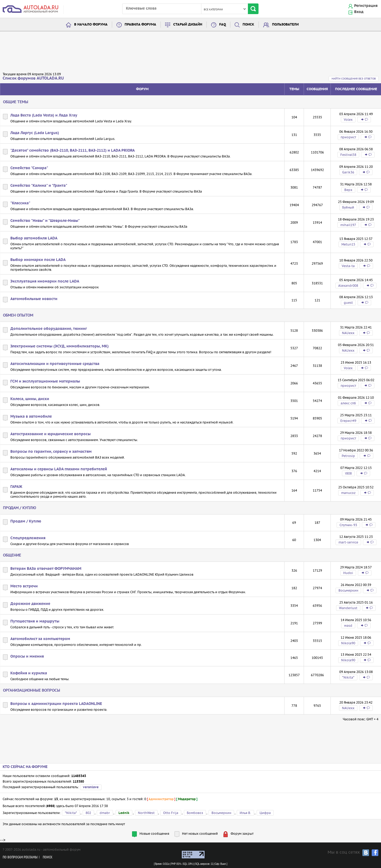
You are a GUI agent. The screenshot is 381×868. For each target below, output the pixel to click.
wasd (348, 626)
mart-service (348, 542)
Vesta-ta (348, 266)
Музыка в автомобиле (31, 417)
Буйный (348, 207)
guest (348, 303)
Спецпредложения (28, 538)
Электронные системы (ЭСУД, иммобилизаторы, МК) (60, 346)
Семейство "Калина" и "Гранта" (39, 186)
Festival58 (348, 155)
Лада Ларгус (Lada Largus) (35, 133)
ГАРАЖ (16, 487)
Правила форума (140, 25)
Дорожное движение (30, 604)
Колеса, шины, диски (30, 399)
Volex (348, 120)
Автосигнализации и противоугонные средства (55, 364)
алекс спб (348, 403)
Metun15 (348, 244)
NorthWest (146, 813)
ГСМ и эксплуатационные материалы (45, 381)
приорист (348, 137)
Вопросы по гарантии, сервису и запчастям (51, 452)
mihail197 (348, 225)
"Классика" (20, 203)
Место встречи (24, 586)
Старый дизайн (188, 25)
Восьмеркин (348, 590)
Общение (12, 555)
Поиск (248, 25)
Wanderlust (348, 608)
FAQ (223, 25)
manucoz (348, 493)
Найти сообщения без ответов (354, 79)
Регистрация (366, 6)
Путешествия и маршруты (35, 621)
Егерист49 (348, 421)
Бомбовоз (195, 813)
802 (88, 813)
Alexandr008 (348, 286)
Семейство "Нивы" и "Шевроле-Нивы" (45, 221)
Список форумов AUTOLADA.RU (33, 78)
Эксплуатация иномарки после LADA (45, 281)
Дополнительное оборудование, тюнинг (49, 329)
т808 (348, 473)
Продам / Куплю (20, 508)
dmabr (105, 813)
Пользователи (285, 25)
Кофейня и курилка (29, 673)
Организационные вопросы (31, 690)
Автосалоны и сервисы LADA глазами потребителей (59, 469)
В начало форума (91, 25)
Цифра (265, 813)
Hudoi (348, 573)
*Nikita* (348, 677)
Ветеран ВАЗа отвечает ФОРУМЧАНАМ (46, 569)
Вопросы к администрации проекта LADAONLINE (56, 704)
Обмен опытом (18, 315)
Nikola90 (348, 643)
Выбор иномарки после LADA (38, 260)
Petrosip (348, 456)
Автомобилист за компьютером (40, 639)
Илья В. (245, 813)
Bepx (348, 190)
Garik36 (348, 172)
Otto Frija (171, 813)
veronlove (91, 787)
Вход (359, 12)
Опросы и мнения (27, 657)
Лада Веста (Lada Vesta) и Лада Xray (44, 115)
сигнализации (230, 352)
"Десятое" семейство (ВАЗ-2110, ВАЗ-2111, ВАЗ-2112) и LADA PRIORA (73, 151)
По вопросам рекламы (20, 857)
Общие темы (16, 102)
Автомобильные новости (34, 299)
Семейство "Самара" (29, 168)
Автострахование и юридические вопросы (50, 434)
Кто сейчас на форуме (25, 767)
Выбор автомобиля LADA (34, 238)
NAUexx (348, 333)
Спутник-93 (348, 525)
